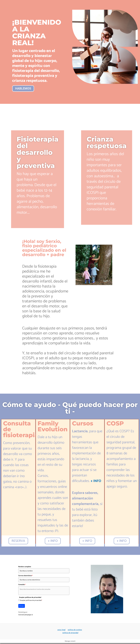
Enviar (22, 607)
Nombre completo (25, 567)
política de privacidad (70, 634)
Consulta (22, 585)
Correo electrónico (25, 576)
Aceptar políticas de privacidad (31, 601)
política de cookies (74, 630)
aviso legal (62, 630)
